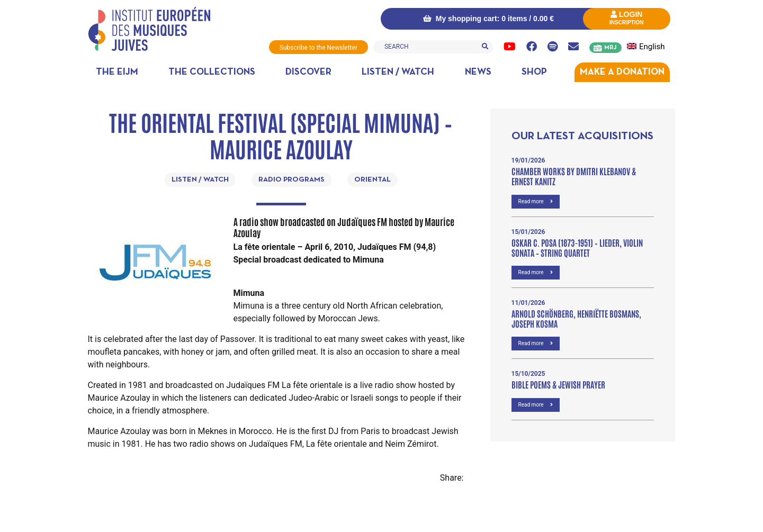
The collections (212, 72)
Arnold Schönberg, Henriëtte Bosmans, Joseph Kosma (576, 318)
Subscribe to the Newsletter (318, 48)
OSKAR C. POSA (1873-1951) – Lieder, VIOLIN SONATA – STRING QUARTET (577, 247)
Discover (308, 72)
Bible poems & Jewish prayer (558, 384)
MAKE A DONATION (622, 72)
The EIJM (117, 72)
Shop (534, 72)
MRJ (610, 48)
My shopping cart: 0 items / (488, 19)
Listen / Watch (398, 72)
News (478, 72)
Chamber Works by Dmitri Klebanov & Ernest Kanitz (574, 176)
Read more (536, 201)
